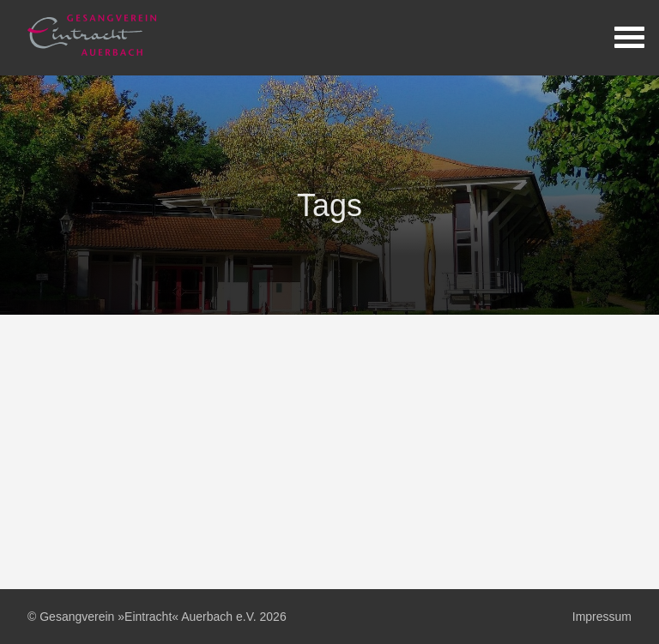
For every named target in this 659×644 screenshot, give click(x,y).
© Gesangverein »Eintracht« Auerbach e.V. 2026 (157, 617)
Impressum (602, 617)
